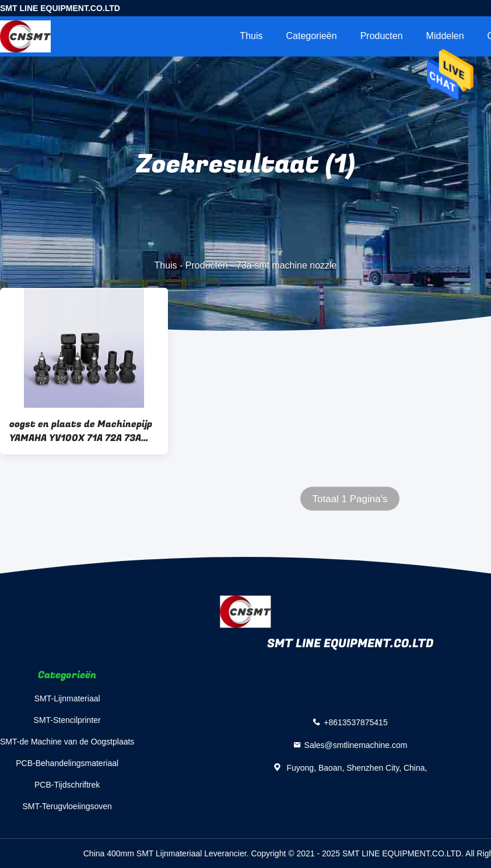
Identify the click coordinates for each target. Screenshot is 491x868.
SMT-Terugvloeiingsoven (67, 806)
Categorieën (311, 36)
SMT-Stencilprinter (67, 720)
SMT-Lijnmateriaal (67, 698)
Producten (382, 36)
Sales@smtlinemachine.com (356, 744)
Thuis (251, 36)
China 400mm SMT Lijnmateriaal (143, 853)
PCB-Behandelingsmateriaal (67, 763)
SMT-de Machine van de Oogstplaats (67, 742)
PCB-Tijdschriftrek (67, 785)
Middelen (445, 36)
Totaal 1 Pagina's (350, 499)
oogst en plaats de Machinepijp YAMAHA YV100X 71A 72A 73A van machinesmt (81, 431)
